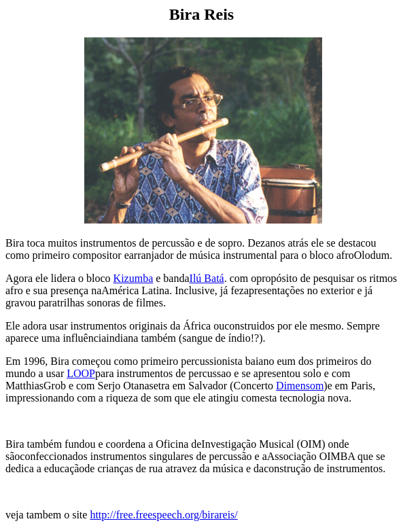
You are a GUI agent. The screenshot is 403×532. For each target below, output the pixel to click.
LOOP (81, 373)
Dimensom (300, 386)
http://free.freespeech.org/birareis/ (163, 515)
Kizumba (134, 278)
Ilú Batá (207, 278)
